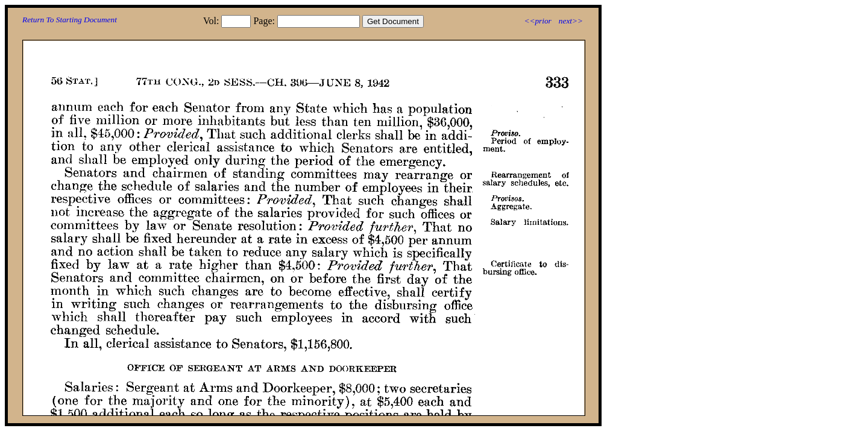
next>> (571, 21)
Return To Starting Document (70, 20)
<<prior (537, 21)
